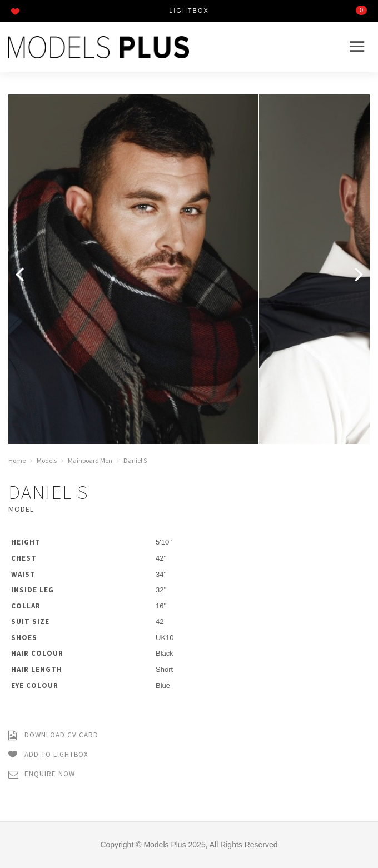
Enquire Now (42, 774)
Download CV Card (53, 735)
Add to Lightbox (48, 755)
